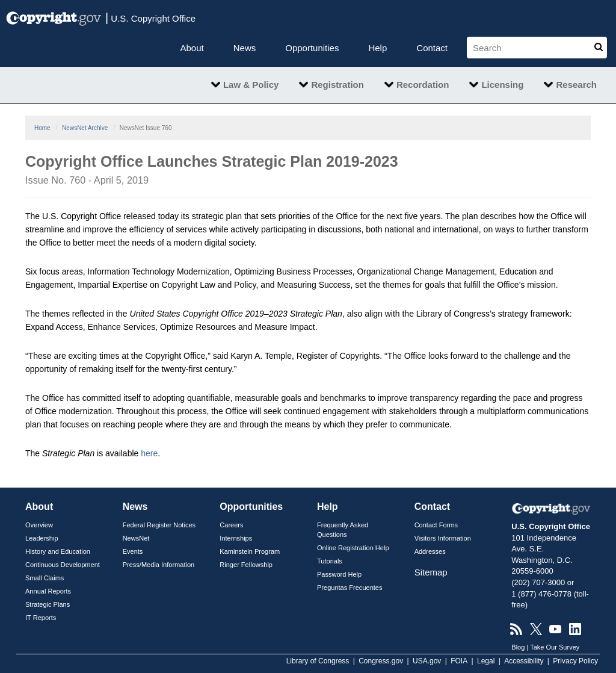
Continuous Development (63, 565)
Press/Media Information (159, 565)
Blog (518, 647)
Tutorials (330, 561)
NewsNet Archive (85, 128)
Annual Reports (48, 591)
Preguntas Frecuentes (350, 588)
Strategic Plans (48, 604)
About (192, 48)
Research (576, 85)
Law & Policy (251, 85)
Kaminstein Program (250, 551)
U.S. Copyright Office (150, 17)
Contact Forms (436, 525)
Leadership (42, 538)
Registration (337, 85)
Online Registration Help (353, 548)
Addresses (430, 551)
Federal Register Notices (159, 525)
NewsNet (136, 538)
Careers (231, 525)
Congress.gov (381, 661)
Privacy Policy (575, 661)
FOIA (459, 661)
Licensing (502, 85)
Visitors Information (443, 538)
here (149, 453)
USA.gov (427, 661)
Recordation (423, 85)
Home (42, 128)
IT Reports (41, 618)
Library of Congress (318, 661)
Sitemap (431, 572)
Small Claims (45, 578)
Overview (39, 525)
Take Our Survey (555, 647)
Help (377, 48)
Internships (236, 538)
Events (133, 551)
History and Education (58, 551)
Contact (432, 48)
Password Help (339, 574)
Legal (486, 661)
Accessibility (524, 661)
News (245, 48)
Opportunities (312, 48)
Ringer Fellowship (246, 565)
